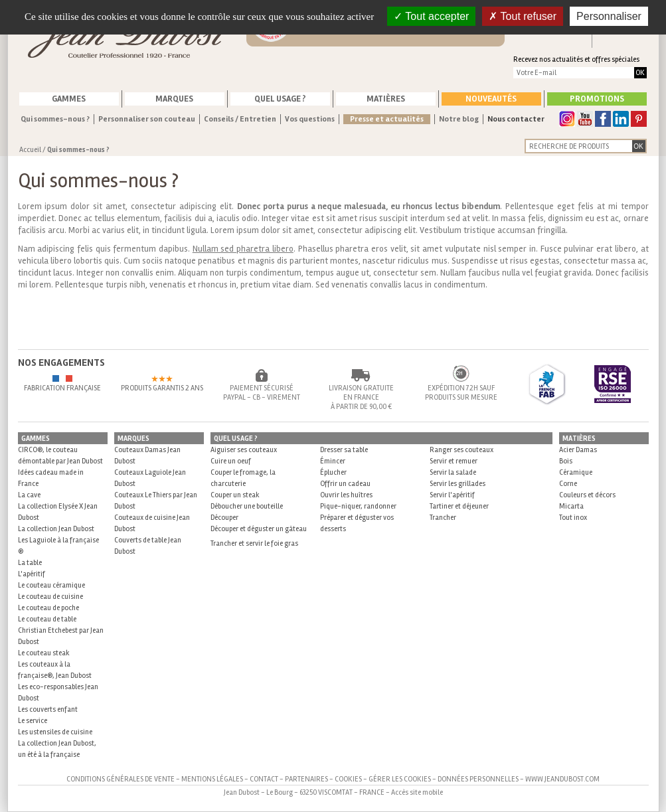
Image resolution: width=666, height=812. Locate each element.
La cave (29, 495)
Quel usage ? (280, 99)
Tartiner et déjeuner (459, 506)
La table (30, 563)
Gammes (69, 99)
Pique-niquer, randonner (358, 506)
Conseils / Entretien (240, 119)
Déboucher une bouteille (247, 506)
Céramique (576, 472)
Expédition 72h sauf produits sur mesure (461, 393)
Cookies (348, 779)
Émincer (333, 461)
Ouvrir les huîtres (346, 495)
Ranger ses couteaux (461, 450)
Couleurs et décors (587, 495)
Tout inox (573, 518)
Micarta (571, 506)
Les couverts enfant (48, 709)
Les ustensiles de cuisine (55, 732)
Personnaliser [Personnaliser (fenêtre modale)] (609, 16)
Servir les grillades (458, 484)
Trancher (443, 518)
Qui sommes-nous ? (55, 119)
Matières (386, 99)
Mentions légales (212, 779)
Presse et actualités (387, 119)
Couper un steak (235, 495)
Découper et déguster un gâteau (259, 529)
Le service (33, 721)
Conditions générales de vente (121, 779)
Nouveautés (491, 99)
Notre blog (459, 119)
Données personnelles (478, 779)
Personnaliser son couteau (147, 119)
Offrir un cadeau (345, 484)
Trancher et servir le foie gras (254, 543)
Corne (568, 484)
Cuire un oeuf (231, 461)
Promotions (597, 99)
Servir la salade (453, 472)
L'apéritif (32, 574)
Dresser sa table (344, 450)
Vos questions (310, 119)
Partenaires (306, 779)
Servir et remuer (454, 461)
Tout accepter (431, 16)
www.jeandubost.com (562, 779)
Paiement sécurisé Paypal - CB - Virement (262, 393)
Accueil (30, 150)
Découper (224, 518)
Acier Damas (578, 450)
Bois (566, 461)
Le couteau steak (44, 653)
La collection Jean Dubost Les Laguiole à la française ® (58, 540)
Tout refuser (523, 16)
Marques (174, 99)
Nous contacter (516, 119)
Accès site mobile (417, 792)
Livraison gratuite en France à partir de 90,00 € (361, 397)
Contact (264, 779)
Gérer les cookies (400, 779)
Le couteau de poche (48, 608)
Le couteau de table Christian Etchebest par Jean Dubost (61, 630)
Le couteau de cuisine (50, 597)
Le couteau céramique (51, 585)
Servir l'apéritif (452, 495)
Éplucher (333, 472)
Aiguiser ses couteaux (244, 450)
